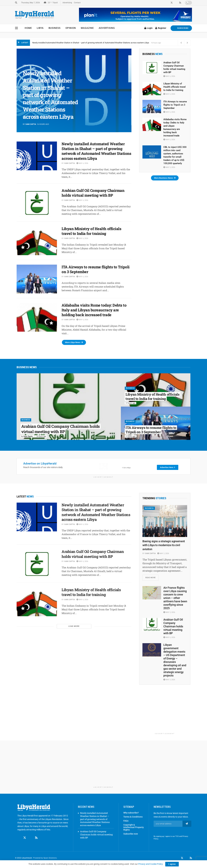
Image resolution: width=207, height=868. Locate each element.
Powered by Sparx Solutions (45, 858)
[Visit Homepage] (35, 15)
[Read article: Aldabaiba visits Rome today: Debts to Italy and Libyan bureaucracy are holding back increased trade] (37, 317)
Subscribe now (131, 834)
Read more (152, 577)
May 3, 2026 (169, 612)
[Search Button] (16, 3)
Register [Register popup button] (161, 28)
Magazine (87, 28)
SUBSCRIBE (181, 28)
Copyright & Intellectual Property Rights (134, 828)
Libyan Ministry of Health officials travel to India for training (91, 231)
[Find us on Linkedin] (31, 838)
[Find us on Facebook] (19, 838)
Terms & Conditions (133, 817)
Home (28, 28)
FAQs (126, 821)
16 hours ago (41, 436)
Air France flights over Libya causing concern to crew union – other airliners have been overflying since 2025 (175, 598)
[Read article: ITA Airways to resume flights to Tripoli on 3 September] (37, 279)
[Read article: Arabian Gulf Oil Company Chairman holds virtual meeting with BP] (37, 203)
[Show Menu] (16, 28)
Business (55, 28)
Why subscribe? (131, 813)
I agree (172, 864)
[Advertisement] (165, 712)
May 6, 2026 (82, 163)
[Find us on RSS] (36, 838)
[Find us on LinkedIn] (187, 858)
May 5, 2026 (169, 167)
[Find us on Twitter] (25, 838)
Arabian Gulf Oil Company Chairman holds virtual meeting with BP (93, 193)
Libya (40, 28)
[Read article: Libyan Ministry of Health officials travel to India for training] (37, 241)
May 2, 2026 (163, 553)
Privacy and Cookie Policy (150, 864)
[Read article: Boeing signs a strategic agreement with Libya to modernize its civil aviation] (165, 521)
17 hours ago (130, 403)
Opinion (71, 28)
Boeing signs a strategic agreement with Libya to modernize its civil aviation (164, 545)
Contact (77, 3)
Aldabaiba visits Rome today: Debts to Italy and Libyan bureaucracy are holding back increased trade (94, 310)
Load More (74, 626)
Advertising (67, 3)
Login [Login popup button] (148, 28)
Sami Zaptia (31, 124)
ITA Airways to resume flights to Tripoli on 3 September (96, 269)
